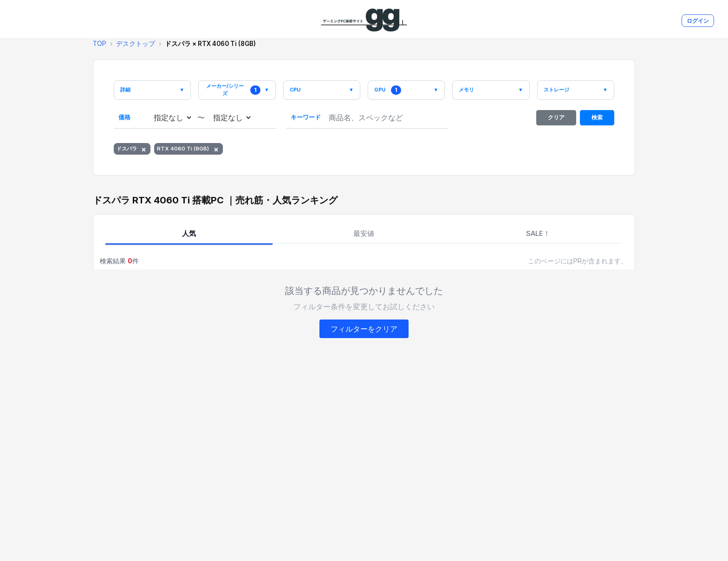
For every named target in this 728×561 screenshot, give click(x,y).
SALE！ (538, 237)
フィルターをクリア (364, 333)
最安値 (364, 237)
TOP (100, 44)
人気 (189, 237)
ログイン (698, 21)
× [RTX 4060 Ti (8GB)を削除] (221, 152)
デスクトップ (136, 44)
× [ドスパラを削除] (147, 152)
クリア (557, 120)
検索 (598, 120)
